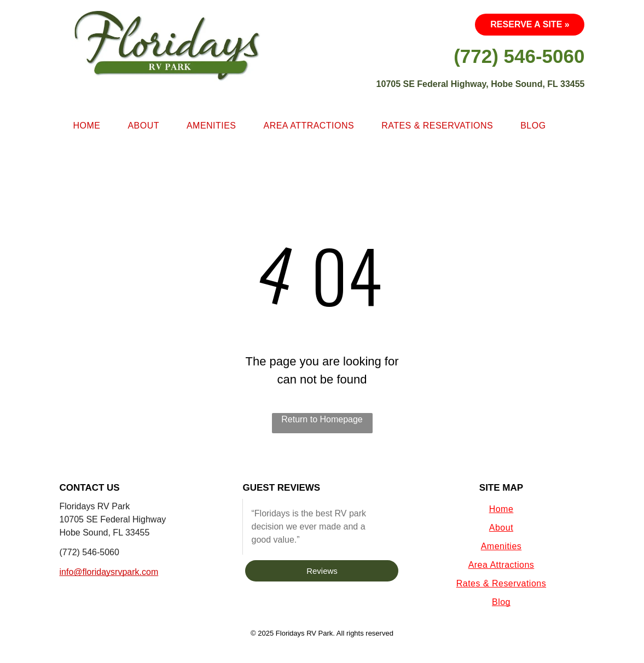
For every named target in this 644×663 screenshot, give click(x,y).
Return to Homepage (322, 419)
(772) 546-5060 (89, 552)
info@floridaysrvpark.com (109, 572)
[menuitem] (87, 126)
